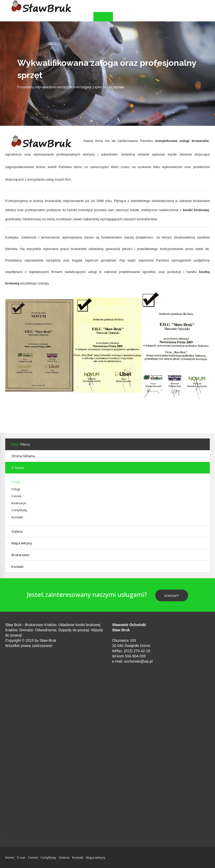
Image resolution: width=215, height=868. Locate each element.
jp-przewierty (7, 836)
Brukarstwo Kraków (40, 625)
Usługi (16, 489)
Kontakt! (172, 596)
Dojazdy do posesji (74, 630)
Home (10, 857)
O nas (16, 482)
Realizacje (19, 503)
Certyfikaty (19, 510)
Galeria (64, 857)
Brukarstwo (20, 555)
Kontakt (17, 567)
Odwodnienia (46, 630)
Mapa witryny (22, 543)
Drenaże (26, 630)
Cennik (16, 496)
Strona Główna (23, 456)
